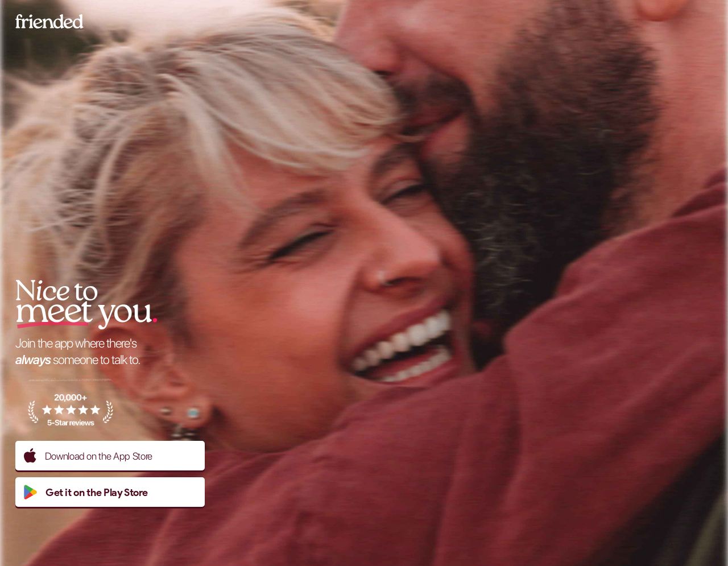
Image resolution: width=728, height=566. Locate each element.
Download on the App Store (88, 456)
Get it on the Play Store (86, 492)
